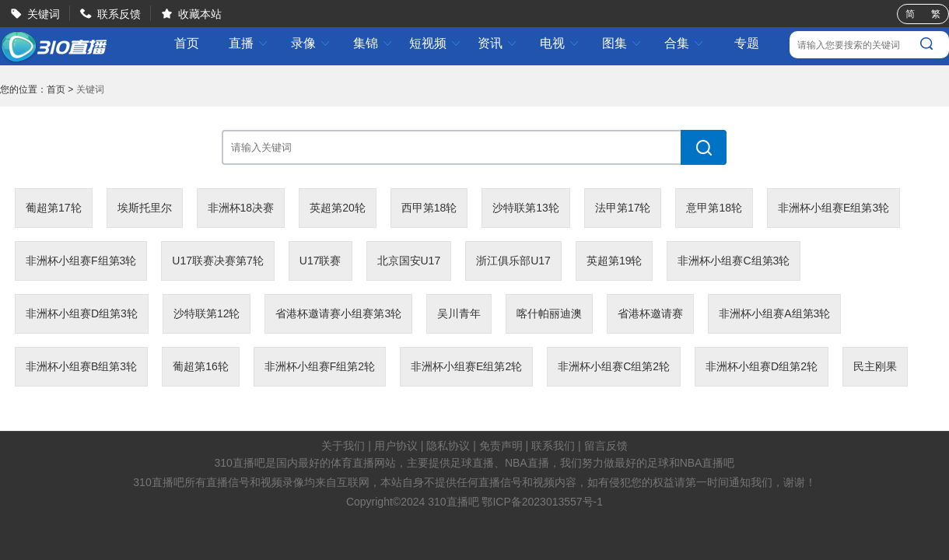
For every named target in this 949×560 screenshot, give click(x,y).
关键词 (44, 14)
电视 (560, 43)
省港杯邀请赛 (650, 313)
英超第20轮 (338, 208)
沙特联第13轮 (526, 208)
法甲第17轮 (623, 208)
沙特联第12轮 (207, 313)
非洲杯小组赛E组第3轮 (833, 208)
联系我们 (553, 446)
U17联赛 (320, 261)
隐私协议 (448, 446)
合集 (685, 43)
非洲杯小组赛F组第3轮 (81, 261)
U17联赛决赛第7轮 (217, 261)
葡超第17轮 (54, 208)
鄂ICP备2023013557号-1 (542, 502)
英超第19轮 (615, 261)
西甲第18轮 (429, 208)
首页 (187, 44)
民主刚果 (875, 366)
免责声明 (501, 446)
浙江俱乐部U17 (513, 261)
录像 (311, 43)
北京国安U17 (409, 261)
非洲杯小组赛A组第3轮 (774, 313)
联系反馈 (119, 14)
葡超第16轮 (201, 366)
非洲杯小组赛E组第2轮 (466, 366)
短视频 (436, 43)
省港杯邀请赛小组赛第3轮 (338, 313)
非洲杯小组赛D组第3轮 (82, 313)
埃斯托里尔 (145, 208)
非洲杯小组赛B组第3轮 (81, 366)
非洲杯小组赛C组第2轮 (614, 366)
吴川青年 (459, 313)
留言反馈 (606, 446)
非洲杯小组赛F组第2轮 (320, 366)
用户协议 (396, 446)
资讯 (498, 43)
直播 (249, 43)
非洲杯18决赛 (241, 208)
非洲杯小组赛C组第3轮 (734, 261)
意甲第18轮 (714, 208)
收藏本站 (200, 14)
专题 (747, 43)
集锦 (373, 43)
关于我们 (343, 446)
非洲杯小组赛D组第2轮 (762, 366)
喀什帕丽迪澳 (549, 313)
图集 (622, 43)
